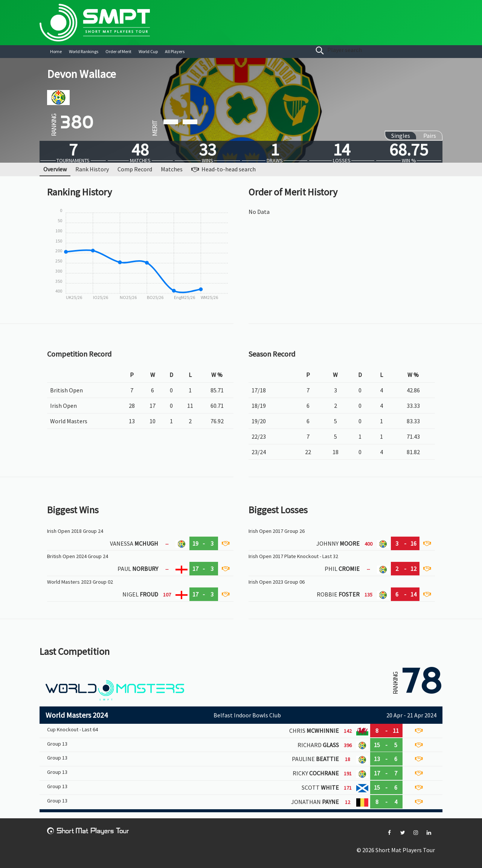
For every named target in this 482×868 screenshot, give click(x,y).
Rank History (92, 169)
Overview (55, 169)
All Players (175, 51)
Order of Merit (118, 51)
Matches (172, 169)
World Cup (148, 51)
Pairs (430, 136)
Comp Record (135, 169)
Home (56, 51)
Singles (401, 136)
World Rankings (84, 51)
